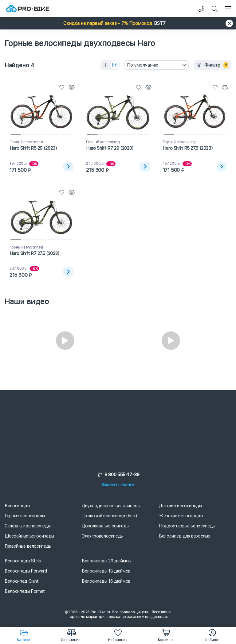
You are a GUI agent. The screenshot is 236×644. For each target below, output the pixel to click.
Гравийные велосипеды (28, 546)
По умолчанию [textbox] (143, 65)
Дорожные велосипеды (105, 526)
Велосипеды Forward (26, 571)
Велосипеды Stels (23, 561)
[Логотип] (28, 9)
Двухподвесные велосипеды (111, 506)
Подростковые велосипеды (187, 526)
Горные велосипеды (25, 516)
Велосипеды (17, 506)
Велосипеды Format (25, 591)
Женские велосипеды (181, 516)
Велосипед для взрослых (185, 536)
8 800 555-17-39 (118, 475)
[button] (118, 23)
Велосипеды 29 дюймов (106, 561)
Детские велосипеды (180, 506)
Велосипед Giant (22, 581)
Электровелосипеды (103, 536)
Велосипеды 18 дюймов (106, 571)
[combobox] (157, 65)
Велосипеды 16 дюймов (106, 581)
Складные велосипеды (28, 526)
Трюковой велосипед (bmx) (109, 516)
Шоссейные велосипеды (29, 536)
